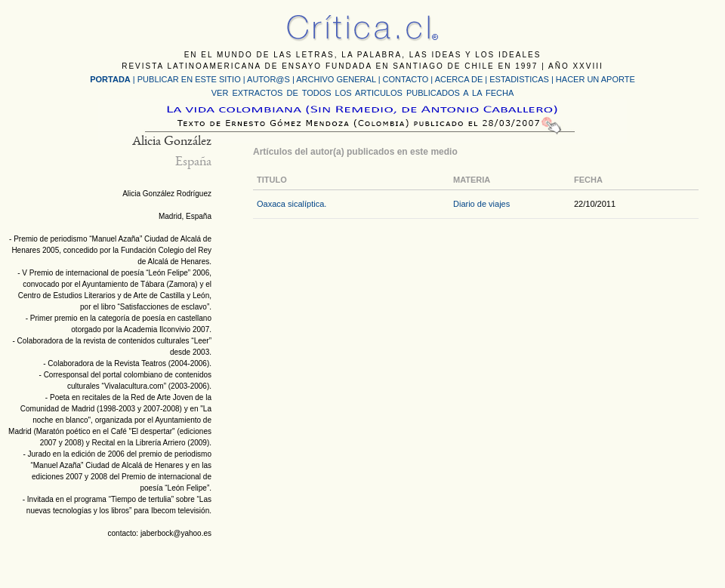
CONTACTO (406, 79)
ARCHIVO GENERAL (336, 79)
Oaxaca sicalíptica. (292, 204)
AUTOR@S (270, 79)
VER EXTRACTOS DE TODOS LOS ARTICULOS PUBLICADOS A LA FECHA (362, 93)
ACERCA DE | (463, 79)
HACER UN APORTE (595, 79)
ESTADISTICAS (519, 79)
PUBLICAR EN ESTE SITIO (189, 79)
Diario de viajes (481, 204)
